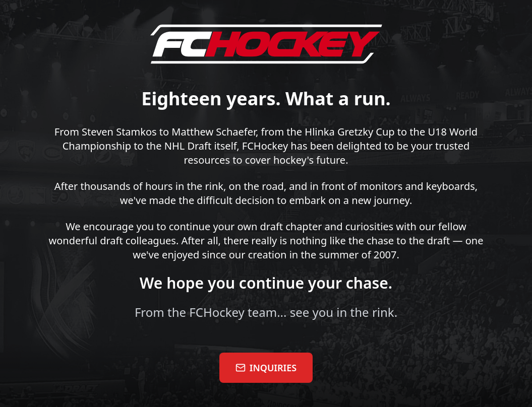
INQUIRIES (266, 368)
